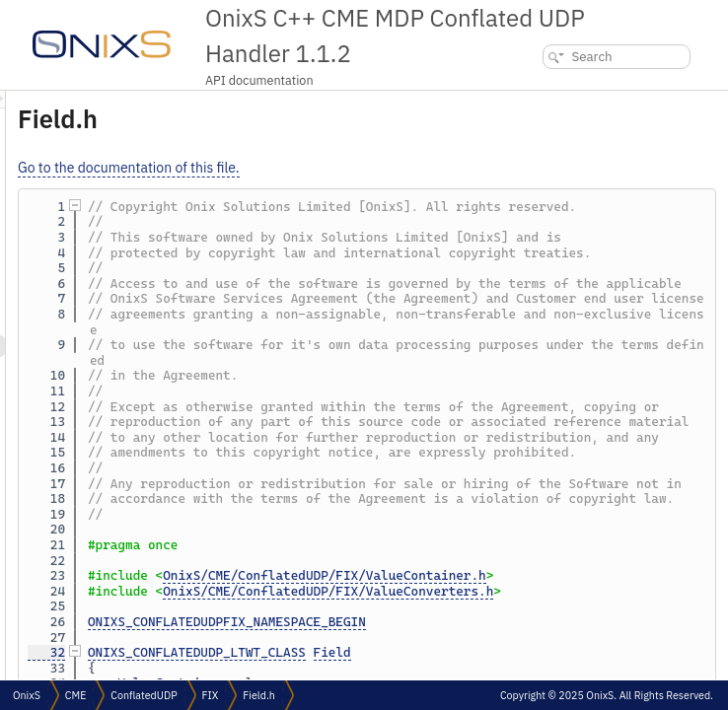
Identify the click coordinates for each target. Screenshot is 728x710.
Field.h (259, 695)
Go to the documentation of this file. (375, 168)
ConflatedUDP (144, 695)
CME (75, 695)
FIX (211, 695)
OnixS (27, 695)
